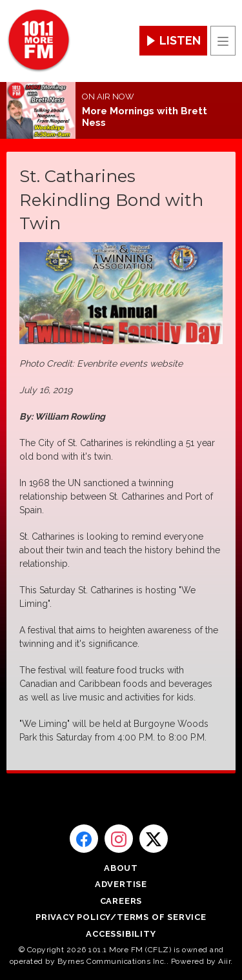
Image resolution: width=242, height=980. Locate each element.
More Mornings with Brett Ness (145, 117)
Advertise (121, 884)
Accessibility (121, 934)
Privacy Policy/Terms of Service (121, 917)
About (121, 868)
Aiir (224, 961)
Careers (121, 901)
